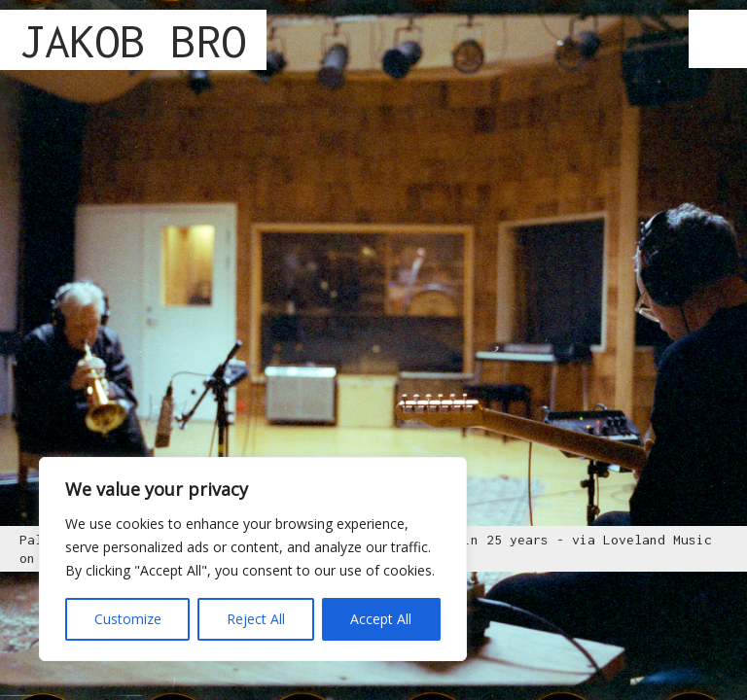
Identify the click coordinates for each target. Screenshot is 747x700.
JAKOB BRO (133, 40)
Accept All (381, 619)
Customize (128, 619)
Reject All (256, 619)
